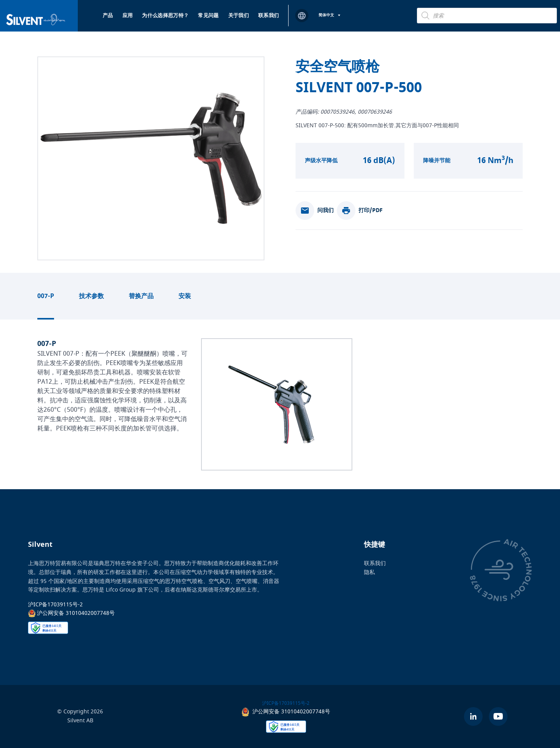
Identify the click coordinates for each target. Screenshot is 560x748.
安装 (185, 296)
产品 (108, 15)
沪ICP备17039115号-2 (55, 605)
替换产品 (141, 296)
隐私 (369, 572)
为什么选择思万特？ (165, 15)
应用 (128, 15)
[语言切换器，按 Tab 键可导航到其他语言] (329, 16)
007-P (46, 296)
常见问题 (208, 15)
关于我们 (239, 15)
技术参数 (91, 296)
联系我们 (269, 15)
